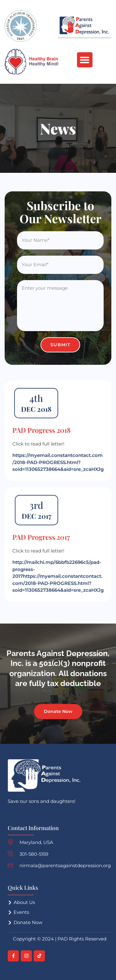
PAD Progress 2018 (41, 430)
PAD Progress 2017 (41, 537)
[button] (85, 60)
